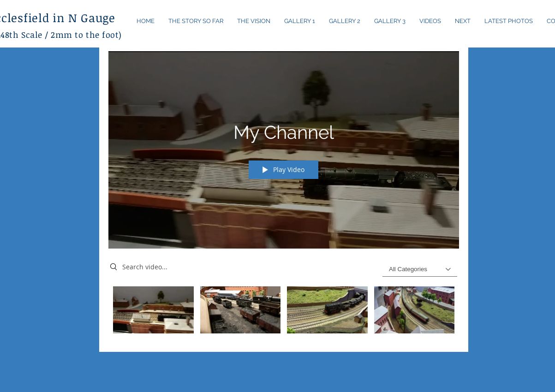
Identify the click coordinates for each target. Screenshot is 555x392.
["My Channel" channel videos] (284, 312)
